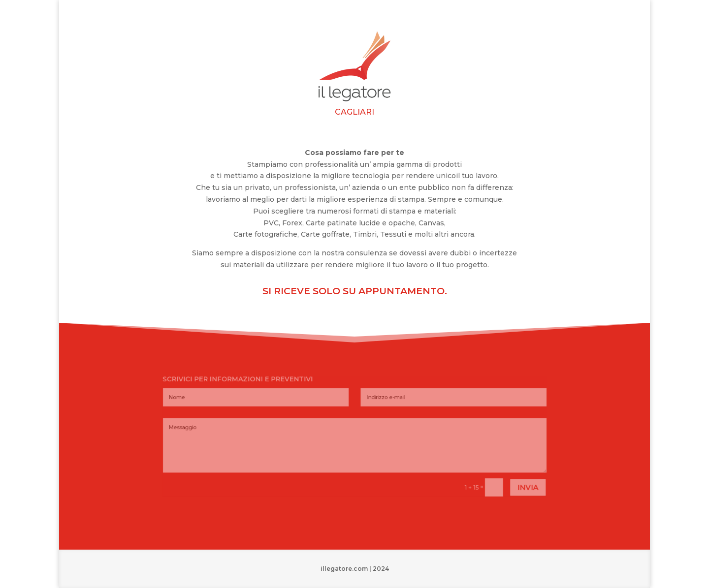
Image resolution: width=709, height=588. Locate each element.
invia (492, 477)
